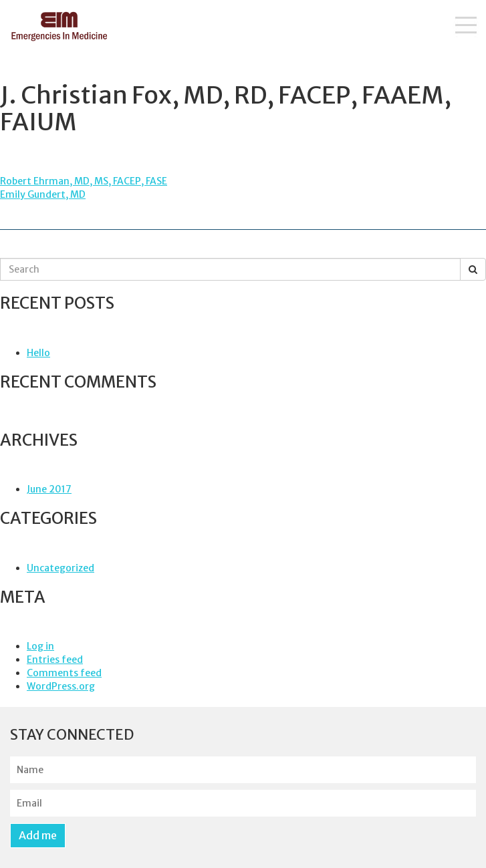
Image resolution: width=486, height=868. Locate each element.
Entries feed (55, 660)
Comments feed (64, 673)
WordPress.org (61, 686)
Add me (38, 835)
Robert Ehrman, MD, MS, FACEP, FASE (84, 181)
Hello (38, 353)
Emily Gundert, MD (43, 194)
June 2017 (49, 489)
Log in (40, 646)
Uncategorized (60, 568)
